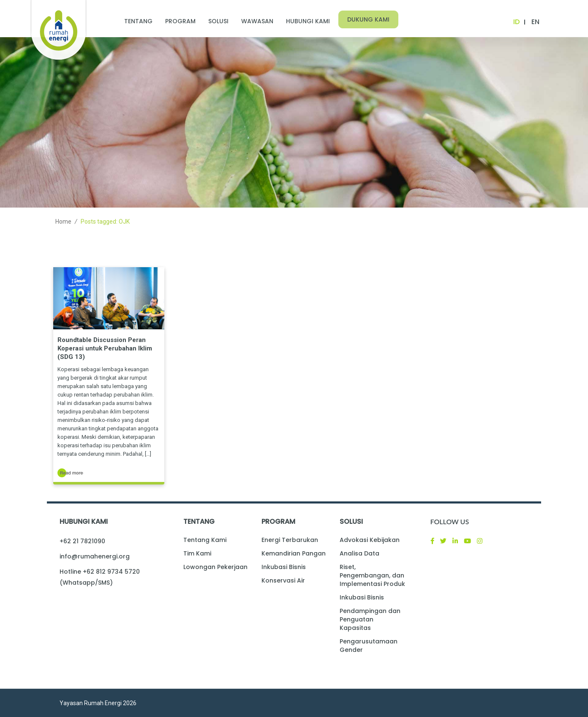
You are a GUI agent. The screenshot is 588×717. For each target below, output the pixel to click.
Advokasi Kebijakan (370, 540)
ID (516, 22)
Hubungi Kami (308, 21)
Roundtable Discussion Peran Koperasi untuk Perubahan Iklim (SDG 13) (105, 348)
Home (63, 222)
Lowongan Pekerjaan (215, 567)
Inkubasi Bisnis (284, 567)
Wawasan (257, 21)
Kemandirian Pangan (294, 553)
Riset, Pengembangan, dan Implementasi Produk (372, 575)
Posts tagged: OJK (105, 222)
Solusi (218, 21)
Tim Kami (197, 553)
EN (535, 22)
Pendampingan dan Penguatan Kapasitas (370, 619)
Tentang (138, 21)
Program (180, 21)
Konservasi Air (283, 580)
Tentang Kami (205, 540)
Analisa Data (359, 553)
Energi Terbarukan (290, 540)
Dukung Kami (368, 19)
